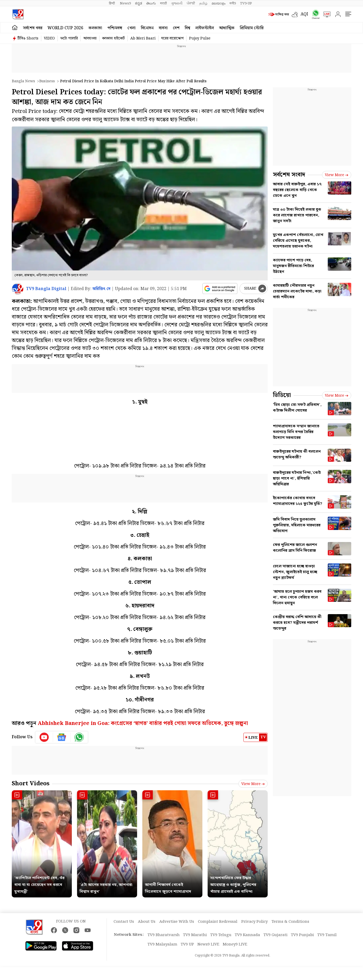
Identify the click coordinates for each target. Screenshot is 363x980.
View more (253, 784)
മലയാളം (218, 3)
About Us (147, 922)
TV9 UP (187, 944)
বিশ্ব (187, 28)
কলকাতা (95, 28)
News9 (125, 3)
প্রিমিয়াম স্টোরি (252, 28)
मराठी (163, 3)
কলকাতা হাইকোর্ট (113, 38)
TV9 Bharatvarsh (164, 935)
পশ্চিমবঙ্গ (115, 28)
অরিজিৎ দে (101, 289)
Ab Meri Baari (143, 38)
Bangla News (23, 81)
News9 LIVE (208, 944)
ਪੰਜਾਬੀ (191, 3)
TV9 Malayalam (162, 944)
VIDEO (49, 38)
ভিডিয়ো (282, 395)
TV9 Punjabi (302, 935)
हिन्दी (112, 3)
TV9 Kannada (247, 935)
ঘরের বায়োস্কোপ (172, 38)
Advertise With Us (177, 922)
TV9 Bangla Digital (46, 289)
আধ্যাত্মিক (227, 28)
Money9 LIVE (235, 944)
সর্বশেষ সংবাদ (289, 175)
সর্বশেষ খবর (33, 28)
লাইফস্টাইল (205, 28)
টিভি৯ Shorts (28, 38)
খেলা (131, 28)
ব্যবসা (163, 28)
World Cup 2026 (65, 28)
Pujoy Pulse (200, 38)
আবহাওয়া (90, 38)
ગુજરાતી (177, 3)
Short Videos (31, 784)
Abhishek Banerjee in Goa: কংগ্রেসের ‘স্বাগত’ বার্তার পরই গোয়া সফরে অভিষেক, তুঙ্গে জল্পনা (143, 723)
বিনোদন (147, 28)
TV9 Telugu (221, 935)
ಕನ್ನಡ (139, 3)
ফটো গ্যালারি (69, 38)
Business (47, 81)
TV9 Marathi (195, 935)
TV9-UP (246, 3)
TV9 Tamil (327, 935)
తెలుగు (151, 3)
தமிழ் (203, 3)
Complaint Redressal (218, 922)
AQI (304, 14)
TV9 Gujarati (276, 935)
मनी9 (233, 3)
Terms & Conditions (290, 922)
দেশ (176, 28)
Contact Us (124, 922)
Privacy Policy (254, 922)
